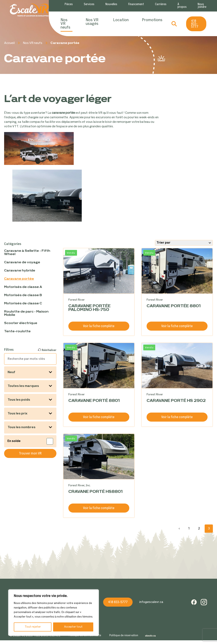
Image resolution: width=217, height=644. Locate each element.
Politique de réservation (124, 636)
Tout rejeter (33, 627)
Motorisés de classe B (23, 295)
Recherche (174, 24)
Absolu (152, 636)
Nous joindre (202, 6)
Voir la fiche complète (99, 326)
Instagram (204, 602)
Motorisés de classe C (23, 304)
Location (121, 20)
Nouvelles (111, 4)
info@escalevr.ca (151, 602)
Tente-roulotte (17, 331)
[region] (54, 613)
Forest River (76, 300)
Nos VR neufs (65, 24)
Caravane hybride (20, 271)
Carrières (161, 4)
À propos (182, 6)
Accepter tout (73, 627)
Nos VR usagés (92, 22)
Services (89, 4)
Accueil (9, 43)
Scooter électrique (21, 323)
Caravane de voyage (22, 262)
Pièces (69, 4)
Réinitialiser (49, 350)
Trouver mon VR (30, 454)
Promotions (152, 20)
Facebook (194, 602)
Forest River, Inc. (79, 486)
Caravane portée (19, 279)
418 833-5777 (195, 24)
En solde (14, 441)
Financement (136, 4)
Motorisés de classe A (23, 287)
